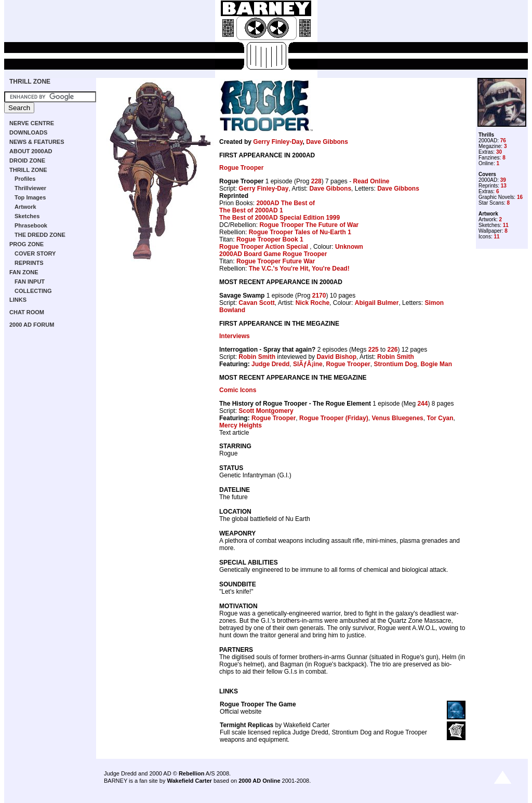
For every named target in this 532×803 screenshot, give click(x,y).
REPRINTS (29, 263)
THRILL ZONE (30, 82)
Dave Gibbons (327, 142)
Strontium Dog (395, 364)
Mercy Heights (241, 425)
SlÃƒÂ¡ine (308, 364)
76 (503, 140)
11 (506, 225)
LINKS (18, 300)
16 (520, 197)
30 (499, 152)
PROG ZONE (26, 244)
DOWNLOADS (28, 132)
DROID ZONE (27, 160)
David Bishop (336, 357)
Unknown (349, 247)
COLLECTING (33, 291)
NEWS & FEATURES (37, 142)
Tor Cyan (440, 418)
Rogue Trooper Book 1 (270, 239)
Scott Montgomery (266, 411)
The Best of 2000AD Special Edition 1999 (280, 218)
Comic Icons (238, 390)
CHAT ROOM (27, 312)
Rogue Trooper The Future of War (309, 225)
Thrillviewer (30, 188)
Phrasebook (31, 225)
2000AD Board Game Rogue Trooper (273, 254)
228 (316, 181)
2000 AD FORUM (32, 325)
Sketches (27, 216)
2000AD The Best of (285, 203)
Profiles (25, 179)
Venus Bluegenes (397, 418)
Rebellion (192, 773)
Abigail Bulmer (377, 303)
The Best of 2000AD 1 (251, 210)
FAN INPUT (30, 282)
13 (504, 186)
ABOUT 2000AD (31, 151)
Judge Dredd (270, 364)
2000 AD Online (259, 781)
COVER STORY (35, 253)
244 (422, 404)
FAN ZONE (24, 272)
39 (503, 180)
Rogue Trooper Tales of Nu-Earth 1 (300, 232)
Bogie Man (436, 364)
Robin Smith (257, 357)
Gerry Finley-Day (278, 142)
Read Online (371, 181)
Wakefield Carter (189, 781)
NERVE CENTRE (32, 123)
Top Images (30, 197)
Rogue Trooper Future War (276, 261)
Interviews (235, 336)
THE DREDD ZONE (40, 235)
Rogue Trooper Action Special (264, 247)
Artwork (25, 207)
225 (374, 350)
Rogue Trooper (241, 168)
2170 (319, 296)
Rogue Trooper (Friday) (334, 418)
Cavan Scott (256, 303)
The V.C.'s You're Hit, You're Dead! (299, 269)
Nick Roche (312, 303)
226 (392, 350)
